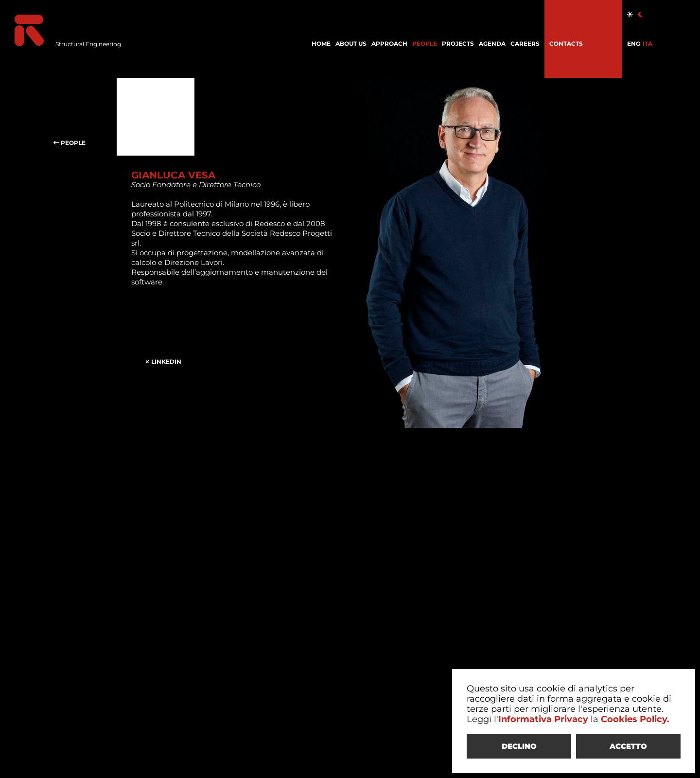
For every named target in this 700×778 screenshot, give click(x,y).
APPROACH (389, 44)
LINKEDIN (170, 336)
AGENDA (492, 44)
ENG (634, 44)
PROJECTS (458, 44)
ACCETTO (628, 746)
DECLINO (519, 746)
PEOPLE (425, 44)
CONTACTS (566, 44)
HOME (321, 44)
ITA (647, 44)
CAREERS (525, 44)
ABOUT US (351, 44)
